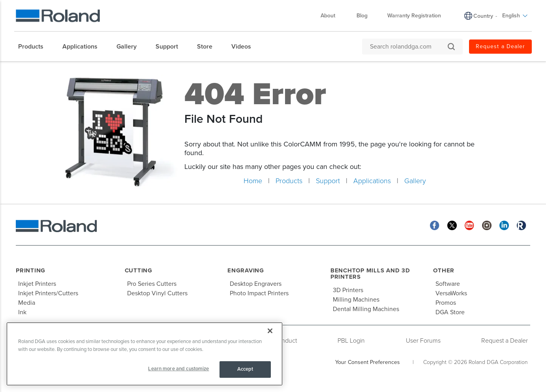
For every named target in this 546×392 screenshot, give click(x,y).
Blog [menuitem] (362, 16)
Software (448, 284)
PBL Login (351, 341)
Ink (22, 312)
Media (27, 303)
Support (328, 181)
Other (444, 270)
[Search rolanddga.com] (408, 47)
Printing (31, 270)
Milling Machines (356, 300)
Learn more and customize (178, 369)
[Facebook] (435, 225)
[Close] (270, 331)
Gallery (415, 181)
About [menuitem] (332, 16)
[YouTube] (469, 225)
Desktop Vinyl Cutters (157, 293)
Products (289, 181)
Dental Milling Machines (366, 309)
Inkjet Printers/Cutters (48, 293)
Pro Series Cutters (152, 284)
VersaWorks (451, 293)
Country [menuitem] (483, 16)
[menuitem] (35, 47)
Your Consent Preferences (368, 362)
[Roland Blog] (522, 225)
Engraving (246, 270)
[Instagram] (487, 225)
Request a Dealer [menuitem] (500, 46)
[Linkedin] (504, 225)
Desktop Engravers (256, 284)
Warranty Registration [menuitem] (414, 16)
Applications (372, 181)
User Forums (423, 341)
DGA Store (450, 312)
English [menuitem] (515, 16)
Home (253, 181)
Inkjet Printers (37, 284)
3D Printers (348, 290)
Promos (446, 303)
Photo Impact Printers (259, 293)
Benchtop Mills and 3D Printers (370, 274)
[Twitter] (452, 225)
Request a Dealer (505, 341)
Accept (245, 369)
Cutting (139, 270)
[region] (144, 354)
